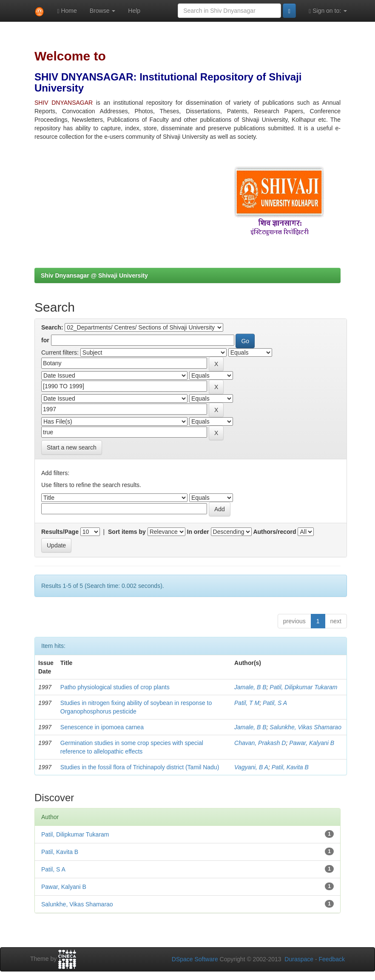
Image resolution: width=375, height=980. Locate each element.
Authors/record (274, 532)
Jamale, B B (250, 687)
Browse (103, 11)
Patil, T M (247, 703)
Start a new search (72, 447)
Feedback (332, 959)
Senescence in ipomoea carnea (102, 727)
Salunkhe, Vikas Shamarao (305, 727)
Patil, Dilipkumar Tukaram (303, 687)
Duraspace (299, 959)
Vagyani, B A (251, 767)
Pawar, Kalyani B (312, 743)
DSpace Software (195, 959)
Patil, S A (275, 703)
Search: (52, 327)
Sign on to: (328, 11)
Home (67, 11)
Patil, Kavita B (290, 767)
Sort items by (127, 532)
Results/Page (60, 532)
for (45, 340)
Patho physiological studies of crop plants (115, 687)
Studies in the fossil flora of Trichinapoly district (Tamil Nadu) (140, 767)
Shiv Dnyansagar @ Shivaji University (94, 275)
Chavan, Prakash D (260, 743)
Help (134, 11)
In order (198, 532)
